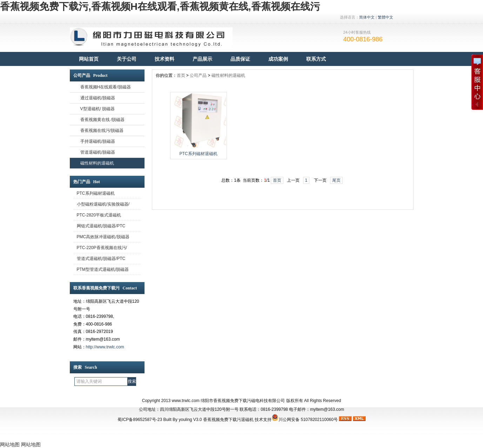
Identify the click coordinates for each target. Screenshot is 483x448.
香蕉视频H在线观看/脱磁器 (106, 87)
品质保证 (240, 59)
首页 (181, 75)
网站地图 (10, 444)
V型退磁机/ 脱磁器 (98, 109)
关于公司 (127, 59)
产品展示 (202, 59)
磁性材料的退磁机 (97, 163)
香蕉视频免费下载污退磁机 (228, 420)
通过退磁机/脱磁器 (98, 98)
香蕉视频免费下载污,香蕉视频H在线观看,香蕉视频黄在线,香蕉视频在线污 (160, 6)
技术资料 (165, 59)
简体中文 (367, 17)
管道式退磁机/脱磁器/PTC (101, 259)
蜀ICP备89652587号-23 (140, 420)
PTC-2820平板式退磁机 (99, 215)
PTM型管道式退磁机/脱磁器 (103, 269)
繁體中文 (385, 17)
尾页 (336, 180)
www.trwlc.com (186, 401)
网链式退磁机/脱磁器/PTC (101, 226)
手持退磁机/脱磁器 (98, 141)
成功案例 (278, 59)
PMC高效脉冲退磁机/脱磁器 (103, 237)
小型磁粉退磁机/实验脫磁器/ (103, 204)
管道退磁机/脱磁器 (98, 152)
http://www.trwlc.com (105, 347)
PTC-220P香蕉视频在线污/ (102, 248)
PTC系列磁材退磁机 (96, 193)
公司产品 (198, 75)
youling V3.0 (190, 420)
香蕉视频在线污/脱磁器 (102, 131)
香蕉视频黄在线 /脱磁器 (103, 120)
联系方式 (316, 59)
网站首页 (89, 59)
